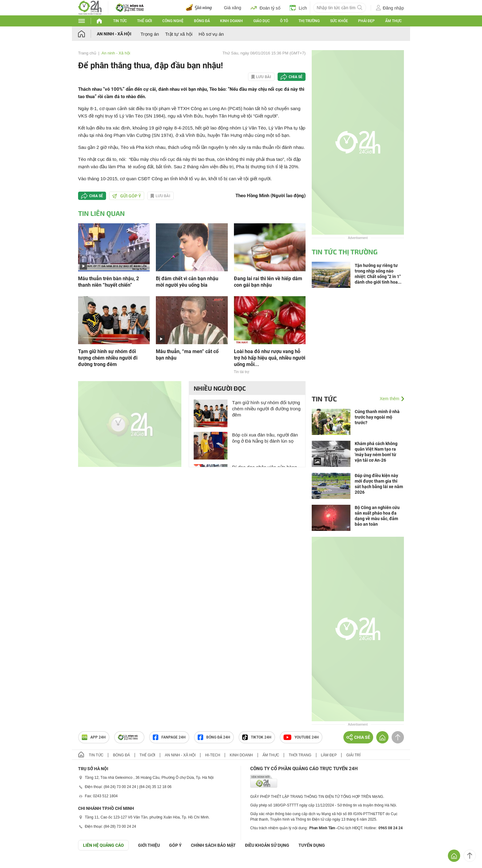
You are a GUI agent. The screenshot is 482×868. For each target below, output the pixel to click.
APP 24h (94, 737)
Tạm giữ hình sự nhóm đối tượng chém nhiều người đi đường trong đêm (108, 358)
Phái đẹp (366, 21)
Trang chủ (87, 53)
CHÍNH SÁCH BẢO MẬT (213, 845)
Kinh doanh (231, 21)
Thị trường (309, 21)
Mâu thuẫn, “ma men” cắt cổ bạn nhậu (187, 355)
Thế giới (144, 21)
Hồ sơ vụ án (211, 34)
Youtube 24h (301, 737)
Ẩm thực (393, 21)
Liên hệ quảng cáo (103, 845)
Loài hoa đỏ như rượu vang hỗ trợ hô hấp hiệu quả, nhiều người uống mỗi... (270, 358)
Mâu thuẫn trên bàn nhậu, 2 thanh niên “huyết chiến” (109, 282)
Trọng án (150, 34)
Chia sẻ (296, 77)
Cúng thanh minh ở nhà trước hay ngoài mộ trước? (377, 417)
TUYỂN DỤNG (312, 845)
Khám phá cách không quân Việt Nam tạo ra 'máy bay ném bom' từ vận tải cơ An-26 (376, 452)
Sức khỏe (339, 21)
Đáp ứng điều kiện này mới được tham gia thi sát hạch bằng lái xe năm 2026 (379, 484)
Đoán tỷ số (265, 8)
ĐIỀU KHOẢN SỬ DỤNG (267, 845)
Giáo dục (262, 21)
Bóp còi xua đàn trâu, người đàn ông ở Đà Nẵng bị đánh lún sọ (265, 438)
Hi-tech (213, 755)
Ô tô (284, 21)
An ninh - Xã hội (114, 34)
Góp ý (175, 845)
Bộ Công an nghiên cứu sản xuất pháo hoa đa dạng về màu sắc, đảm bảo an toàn (377, 516)
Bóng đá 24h (214, 737)
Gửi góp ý (127, 196)
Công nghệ (173, 21)
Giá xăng (233, 8)
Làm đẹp (329, 755)
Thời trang (300, 755)
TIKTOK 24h (257, 737)
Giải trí (353, 755)
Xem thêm (389, 399)
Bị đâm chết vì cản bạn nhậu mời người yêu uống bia (187, 282)
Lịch (298, 8)
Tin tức (120, 21)
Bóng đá (202, 21)
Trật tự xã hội (179, 34)
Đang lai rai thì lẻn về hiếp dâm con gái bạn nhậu (268, 282)
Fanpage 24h (169, 737)
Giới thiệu (149, 845)
